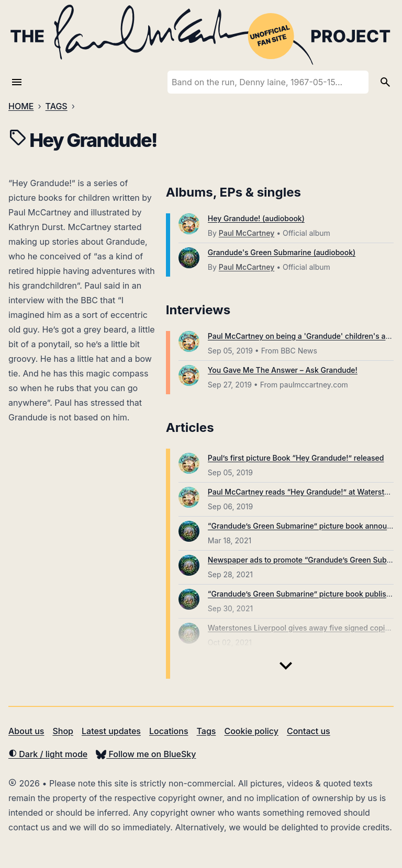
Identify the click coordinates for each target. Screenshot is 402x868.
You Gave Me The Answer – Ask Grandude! (283, 370)
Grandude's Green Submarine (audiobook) (282, 252)
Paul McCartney (247, 233)
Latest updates (111, 731)
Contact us (309, 731)
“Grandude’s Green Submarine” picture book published (304, 594)
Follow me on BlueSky (146, 754)
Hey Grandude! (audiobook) (256, 218)
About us (26, 731)
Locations (169, 731)
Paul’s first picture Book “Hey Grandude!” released (296, 458)
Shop (63, 731)
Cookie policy (251, 731)
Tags (206, 731)
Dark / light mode (48, 754)
